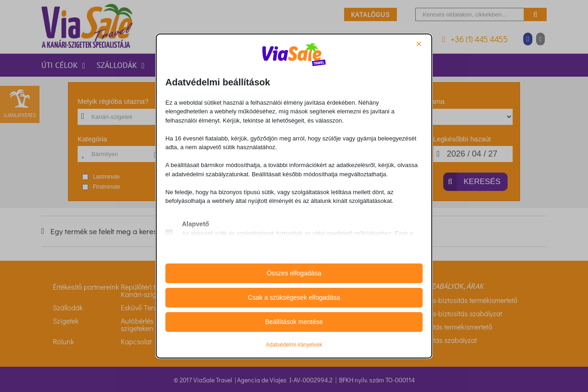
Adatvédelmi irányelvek (294, 345)
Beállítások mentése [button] (294, 322)
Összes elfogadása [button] (294, 273)
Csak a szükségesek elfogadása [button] (294, 297)
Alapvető (195, 224)
